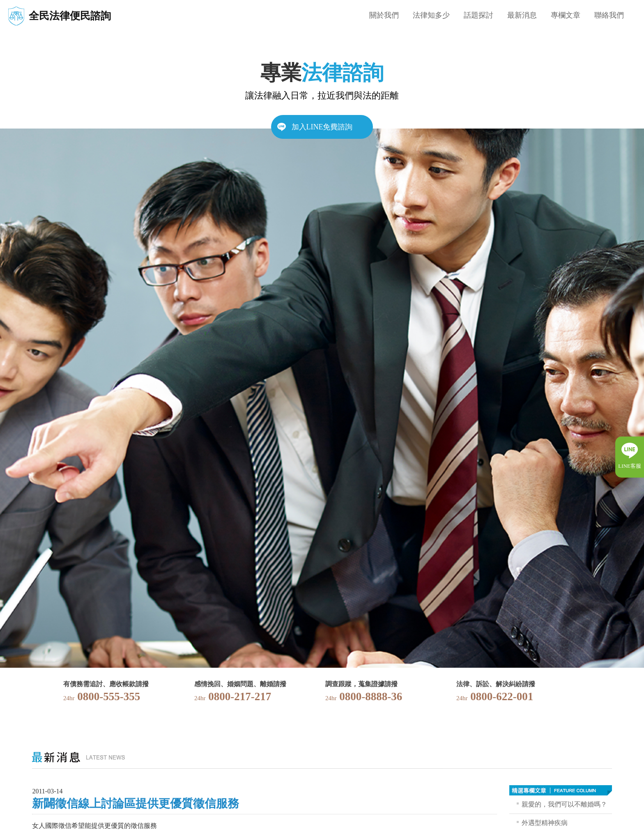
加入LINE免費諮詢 (322, 127)
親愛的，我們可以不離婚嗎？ (564, 804)
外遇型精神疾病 (545, 823)
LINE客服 (630, 466)
